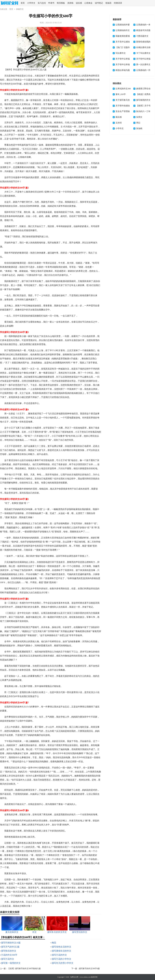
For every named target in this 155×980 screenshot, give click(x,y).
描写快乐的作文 (9, 951)
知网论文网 (74, 977)
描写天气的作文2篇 (10, 947)
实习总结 (42, 3)
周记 (138, 123)
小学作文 (31, 3)
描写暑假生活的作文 (61, 951)
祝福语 (108, 3)
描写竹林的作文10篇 (11, 943)
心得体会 (88, 3)
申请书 (51, 3)
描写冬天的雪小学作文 (63, 963)
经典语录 (118, 3)
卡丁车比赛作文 (143, 53)
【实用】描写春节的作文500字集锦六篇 (24, 969)
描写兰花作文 (8, 959)
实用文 (139, 117)
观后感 (119, 117)
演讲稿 (70, 3)
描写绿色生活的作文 (61, 947)
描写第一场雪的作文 (11, 963)
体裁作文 (20, 9)
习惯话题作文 (142, 36)
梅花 (54, 943)
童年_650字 (121, 94)
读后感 (79, 3)
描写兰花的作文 (59, 955)
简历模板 (61, 3)
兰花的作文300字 (9, 955)
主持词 (119, 123)
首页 (23, 3)
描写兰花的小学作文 (61, 959)
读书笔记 (99, 3)
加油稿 (139, 128)
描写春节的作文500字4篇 (89, 969)
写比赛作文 (121, 53)
